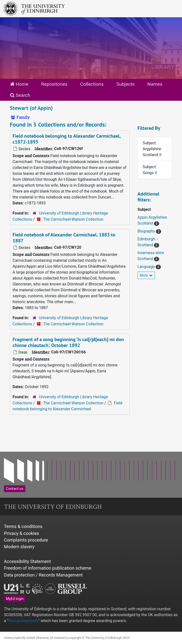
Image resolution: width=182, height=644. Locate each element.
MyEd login (15, 599)
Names (155, 84)
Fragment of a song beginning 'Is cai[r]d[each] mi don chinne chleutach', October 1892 (68, 342)
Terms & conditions (23, 526)
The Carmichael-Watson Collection (73, 219)
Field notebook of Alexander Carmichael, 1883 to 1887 (64, 238)
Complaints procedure (26, 540)
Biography (147, 231)
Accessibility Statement (27, 561)
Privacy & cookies (22, 533)
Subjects (125, 84)
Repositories (54, 84)
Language (147, 267)
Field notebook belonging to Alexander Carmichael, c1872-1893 (67, 139)
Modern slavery (19, 547)
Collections (92, 84)
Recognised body (23, 621)
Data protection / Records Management (43, 575)
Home (19, 84)
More (146, 275)
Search (20, 95)
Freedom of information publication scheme (48, 568)
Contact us (15, 489)
